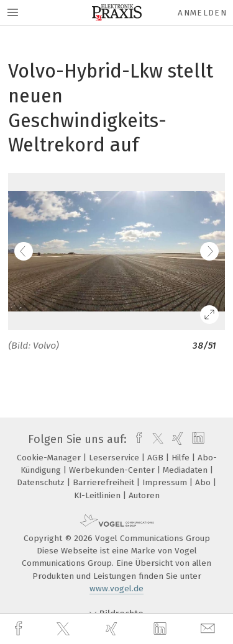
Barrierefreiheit (105, 482)
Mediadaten (186, 470)
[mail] (209, 629)
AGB (157, 458)
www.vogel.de (116, 588)
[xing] (113, 629)
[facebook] (20, 629)
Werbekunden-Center (113, 470)
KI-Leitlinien (98, 495)
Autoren (144, 495)
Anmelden (202, 13)
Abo (204, 482)
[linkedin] (162, 629)
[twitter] (65, 629)
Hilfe (182, 458)
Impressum (166, 482)
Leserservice (115, 458)
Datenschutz (42, 482)
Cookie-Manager (50, 458)
